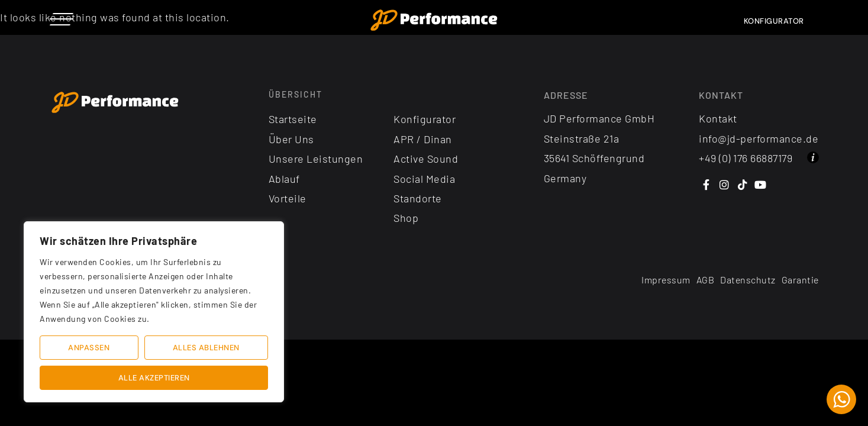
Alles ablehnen (206, 348)
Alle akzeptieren (154, 378)
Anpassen (89, 348)
